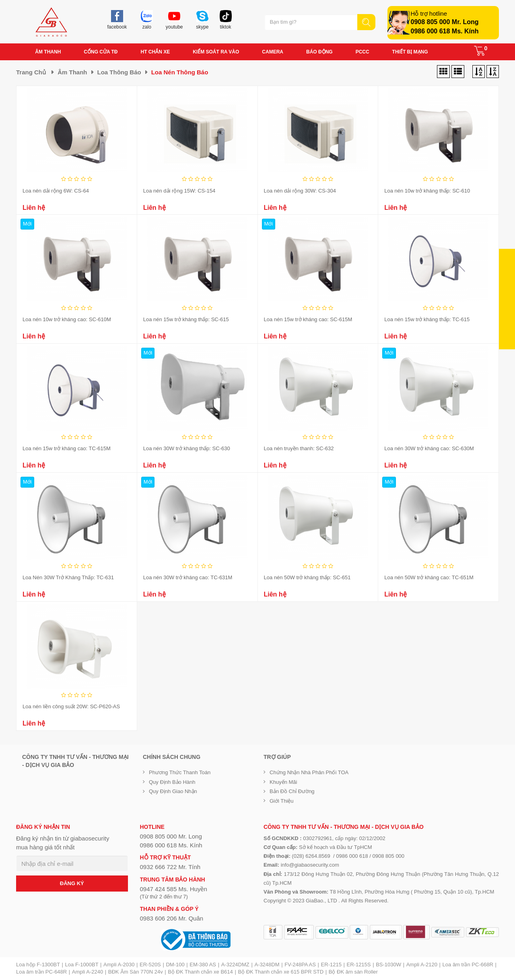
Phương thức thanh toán (180, 772)
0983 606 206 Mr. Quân (172, 918)
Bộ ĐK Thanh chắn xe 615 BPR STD (281, 972)
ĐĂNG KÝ (72, 883)
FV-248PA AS (300, 965)
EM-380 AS (203, 965)
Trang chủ (31, 72)
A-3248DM (267, 965)
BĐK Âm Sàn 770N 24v (136, 972)
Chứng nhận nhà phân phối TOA (309, 772)
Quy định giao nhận (173, 791)
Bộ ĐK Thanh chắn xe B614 (200, 972)
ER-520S (150, 965)
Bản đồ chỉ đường (292, 791)
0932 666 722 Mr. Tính (170, 867)
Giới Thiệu (282, 801)
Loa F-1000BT (82, 965)
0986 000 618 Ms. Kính (445, 31)
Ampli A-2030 (119, 965)
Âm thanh (72, 72)
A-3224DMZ (235, 965)
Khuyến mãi (283, 782)
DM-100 (175, 965)
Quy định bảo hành (172, 782)
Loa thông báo (119, 72)
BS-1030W (388, 965)
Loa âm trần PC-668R (468, 965)
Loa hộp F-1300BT (38, 965)
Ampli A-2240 (88, 972)
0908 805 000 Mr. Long (445, 22)
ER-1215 (331, 965)
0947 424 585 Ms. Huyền (174, 889)
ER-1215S (359, 965)
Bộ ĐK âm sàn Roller (353, 972)
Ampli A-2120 (422, 965)
